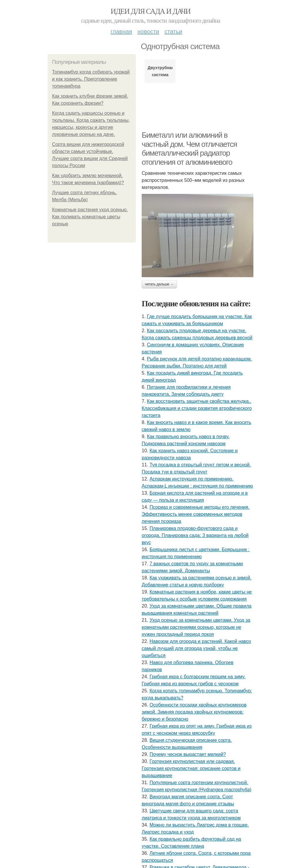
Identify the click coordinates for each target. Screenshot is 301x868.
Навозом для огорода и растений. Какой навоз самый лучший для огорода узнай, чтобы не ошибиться (196, 648)
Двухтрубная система (160, 71)
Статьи (173, 31)
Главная (121, 31)
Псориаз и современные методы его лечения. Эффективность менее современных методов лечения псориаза (196, 514)
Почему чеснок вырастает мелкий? (188, 754)
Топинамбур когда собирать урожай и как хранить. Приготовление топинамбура (91, 79)
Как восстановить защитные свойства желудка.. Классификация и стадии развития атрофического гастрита (197, 408)
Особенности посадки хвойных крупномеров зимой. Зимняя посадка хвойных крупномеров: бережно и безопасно (194, 712)
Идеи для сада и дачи (150, 11)
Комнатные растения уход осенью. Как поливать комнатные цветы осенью (90, 217)
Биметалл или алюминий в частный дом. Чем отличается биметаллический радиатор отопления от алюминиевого (189, 149)
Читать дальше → (159, 284)
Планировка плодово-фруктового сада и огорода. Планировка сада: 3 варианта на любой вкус (195, 535)
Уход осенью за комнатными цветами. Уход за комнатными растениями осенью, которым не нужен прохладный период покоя (196, 627)
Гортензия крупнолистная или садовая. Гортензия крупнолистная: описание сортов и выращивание (191, 768)
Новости (148, 31)
